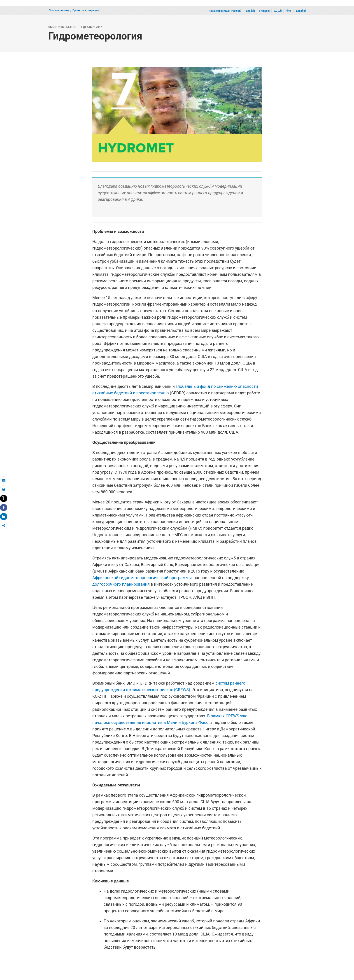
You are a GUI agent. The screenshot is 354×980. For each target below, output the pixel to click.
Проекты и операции (86, 10)
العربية (278, 11)
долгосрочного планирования (121, 584)
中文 (289, 11)
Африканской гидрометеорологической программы (142, 578)
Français (265, 11)
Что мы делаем (59, 10)
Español (301, 11)
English (250, 11)
